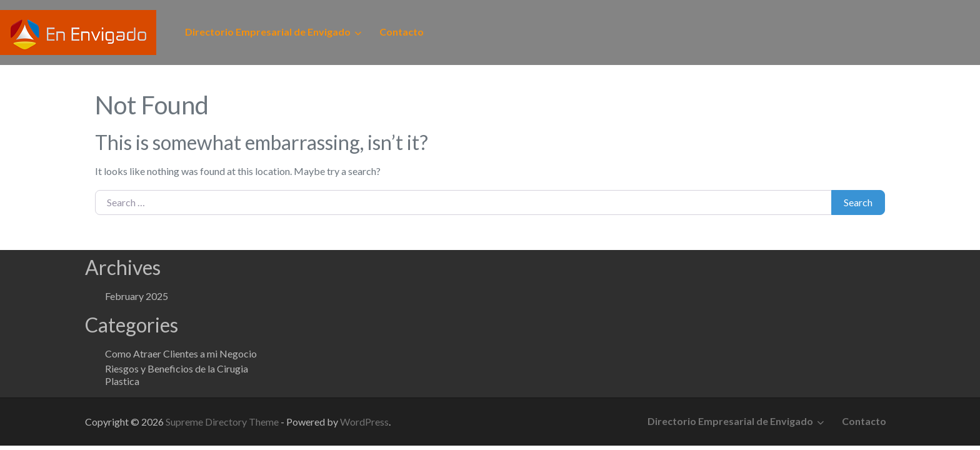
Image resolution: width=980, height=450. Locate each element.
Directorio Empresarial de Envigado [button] (268, 32)
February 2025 (137, 296)
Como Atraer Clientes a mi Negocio (181, 353)
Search (858, 202)
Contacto (402, 32)
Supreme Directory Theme (223, 422)
